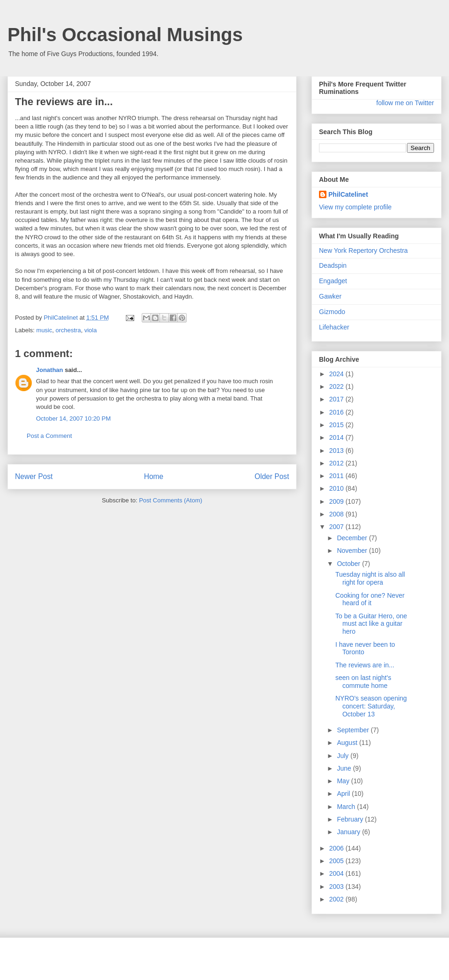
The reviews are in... (365, 665)
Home (154, 476)
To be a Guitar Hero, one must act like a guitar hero (371, 624)
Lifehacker (334, 327)
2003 (337, 887)
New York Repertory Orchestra (363, 250)
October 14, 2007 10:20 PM (73, 418)
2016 (337, 412)
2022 (337, 386)
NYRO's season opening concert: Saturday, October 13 (371, 706)
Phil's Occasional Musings (125, 35)
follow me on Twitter (405, 103)
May (344, 781)
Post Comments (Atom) (170, 500)
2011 (337, 476)
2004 (337, 873)
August (348, 743)
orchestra (68, 330)
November (353, 551)
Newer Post (34, 476)
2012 (337, 463)
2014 (337, 437)
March (347, 807)
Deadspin (333, 265)
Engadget (333, 281)
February (351, 819)
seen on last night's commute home (363, 682)
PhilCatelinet (348, 194)
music (44, 330)
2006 (337, 848)
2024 (337, 374)
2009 (337, 501)
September (354, 730)
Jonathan (50, 370)
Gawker (330, 296)
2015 (337, 425)
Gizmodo (332, 312)
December (353, 538)
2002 (337, 899)
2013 (337, 451)
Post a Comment (49, 436)
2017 (337, 399)
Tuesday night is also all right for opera (370, 578)
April (344, 794)
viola (91, 330)
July (344, 756)
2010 (337, 488)
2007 (337, 527)
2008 (337, 514)
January (349, 832)
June (345, 768)
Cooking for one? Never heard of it (370, 599)
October (349, 564)
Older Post (272, 476)
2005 (337, 861)
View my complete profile (355, 207)
